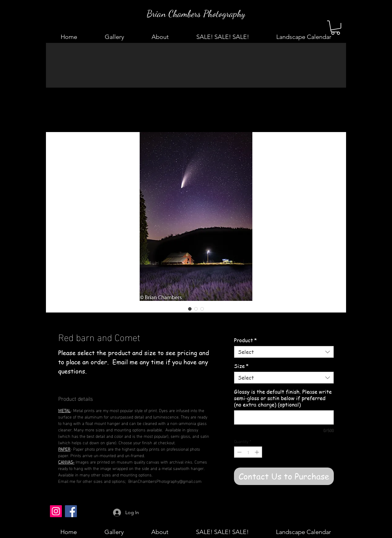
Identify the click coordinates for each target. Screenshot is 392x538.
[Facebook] (71, 511)
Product (245, 340)
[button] (335, 28)
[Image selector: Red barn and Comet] (190, 309)
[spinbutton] (248, 452)
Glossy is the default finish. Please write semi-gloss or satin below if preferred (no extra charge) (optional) (283, 398)
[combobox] (284, 352)
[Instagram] (56, 511)
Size (241, 366)
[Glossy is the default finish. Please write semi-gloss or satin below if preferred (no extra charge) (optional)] (284, 417)
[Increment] (257, 452)
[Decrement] (239, 452)
